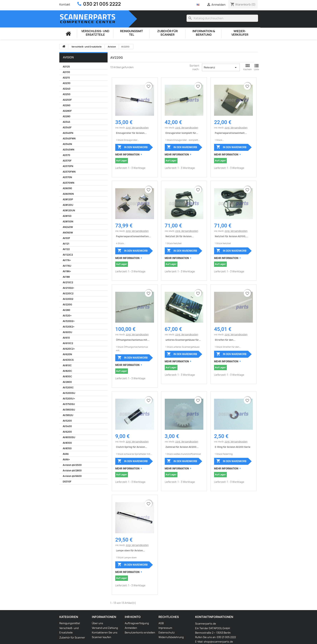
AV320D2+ (69, 321)
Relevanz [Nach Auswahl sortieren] (221, 67)
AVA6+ (66, 459)
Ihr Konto (133, 617)
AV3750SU (69, 404)
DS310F (67, 482)
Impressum (165, 628)
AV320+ (67, 316)
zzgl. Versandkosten (137, 128)
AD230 (67, 83)
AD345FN (68, 133)
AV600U (67, 332)
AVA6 (66, 454)
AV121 (66, 244)
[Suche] (222, 18)
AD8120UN (69, 210)
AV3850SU (69, 410)
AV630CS (68, 360)
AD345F (67, 127)
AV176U (67, 266)
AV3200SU (69, 393)
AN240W (68, 227)
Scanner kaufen (101, 637)
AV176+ (67, 260)
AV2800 (67, 382)
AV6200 (67, 432)
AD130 (66, 72)
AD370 (66, 155)
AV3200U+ (69, 399)
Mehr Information (127, 155)
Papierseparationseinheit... (231, 133)
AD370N (67, 177)
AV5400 (67, 426)
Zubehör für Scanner (168, 33)
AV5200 (67, 421)
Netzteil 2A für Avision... (180, 236)
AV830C (67, 376)
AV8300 (67, 443)
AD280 (67, 116)
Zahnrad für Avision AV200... (182, 447)
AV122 (66, 249)
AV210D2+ (69, 288)
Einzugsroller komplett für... (182, 133)
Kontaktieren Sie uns (105, 632)
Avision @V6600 (72, 476)
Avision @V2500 (72, 465)
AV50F (66, 238)
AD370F (67, 161)
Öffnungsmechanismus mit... (133, 340)
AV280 (66, 310)
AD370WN (69, 183)
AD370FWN (69, 172)
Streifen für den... (225, 340)
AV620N (67, 354)
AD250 (67, 94)
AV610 (66, 338)
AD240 (67, 89)
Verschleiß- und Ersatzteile (95, 33)
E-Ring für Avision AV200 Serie (233, 447)
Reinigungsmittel (132, 33)
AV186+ (67, 271)
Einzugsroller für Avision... (131, 133)
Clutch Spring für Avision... (132, 447)
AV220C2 (68, 293)
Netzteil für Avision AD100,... (231, 236)
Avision (68, 57)
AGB (161, 623)
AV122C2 (68, 255)
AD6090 (67, 188)
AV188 (66, 277)
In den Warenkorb (133, 147)
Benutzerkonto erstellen (140, 632)
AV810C (67, 365)
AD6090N (68, 194)
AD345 (66, 122)
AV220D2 (68, 299)
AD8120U (68, 205)
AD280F (67, 111)
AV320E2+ (69, 327)
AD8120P (68, 199)
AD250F (67, 100)
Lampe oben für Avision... (130, 550)
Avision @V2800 (72, 471)
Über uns (97, 623)
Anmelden (131, 628)
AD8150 (67, 216)
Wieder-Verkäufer (240, 33)
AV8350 (67, 448)
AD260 (67, 105)
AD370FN (68, 166)
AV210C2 (68, 282)
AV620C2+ (69, 349)
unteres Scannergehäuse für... (183, 340)
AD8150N (68, 222)
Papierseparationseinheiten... (133, 236)
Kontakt (65, 4)
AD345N (67, 144)
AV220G (67, 305)
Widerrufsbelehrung (171, 637)
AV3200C (68, 388)
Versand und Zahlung (105, 628)
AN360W (68, 233)
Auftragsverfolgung (137, 623)
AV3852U (68, 415)
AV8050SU (69, 437)
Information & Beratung (204, 33)
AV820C (67, 371)
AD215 (66, 78)
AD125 (66, 67)
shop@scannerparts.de (218, 642)
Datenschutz (167, 632)
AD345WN (69, 150)
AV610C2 (68, 343)
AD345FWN (69, 139)
